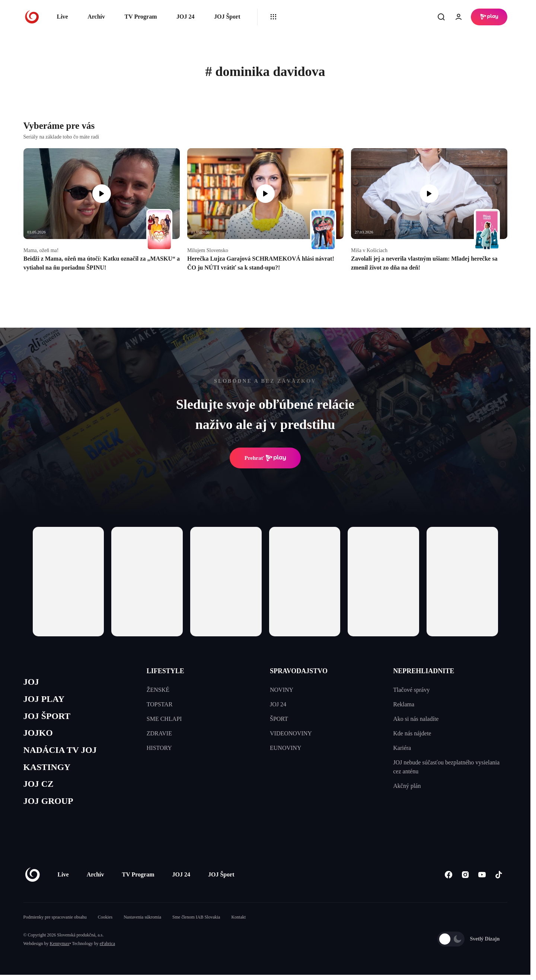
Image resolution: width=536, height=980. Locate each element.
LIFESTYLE (165, 671)
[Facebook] (449, 880)
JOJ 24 (185, 17)
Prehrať (265, 458)
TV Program (141, 17)
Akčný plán (407, 786)
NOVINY (282, 690)
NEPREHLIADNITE (424, 671)
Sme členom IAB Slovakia (196, 922)
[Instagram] (465, 880)
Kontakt (238, 922)
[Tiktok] (499, 880)
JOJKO (39, 736)
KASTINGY (48, 771)
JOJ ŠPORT (48, 718)
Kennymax (60, 949)
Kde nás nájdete (412, 733)
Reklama (404, 704)
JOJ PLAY (45, 700)
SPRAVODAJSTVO (299, 671)
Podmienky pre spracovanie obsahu (55, 922)
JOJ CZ (39, 788)
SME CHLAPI (164, 719)
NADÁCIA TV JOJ (62, 753)
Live (63, 17)
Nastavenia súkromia (142, 922)
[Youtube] (482, 880)
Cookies (105, 922)
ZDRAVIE (159, 733)
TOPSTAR (160, 704)
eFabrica (107, 949)
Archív (96, 17)
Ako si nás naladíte (416, 719)
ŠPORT (279, 719)
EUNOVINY (285, 748)
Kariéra (402, 748)
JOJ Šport (227, 17)
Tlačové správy (411, 690)
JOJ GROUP (50, 806)
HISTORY (159, 748)
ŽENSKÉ (158, 690)
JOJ (32, 682)
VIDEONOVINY (291, 733)
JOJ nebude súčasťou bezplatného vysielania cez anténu (446, 767)
